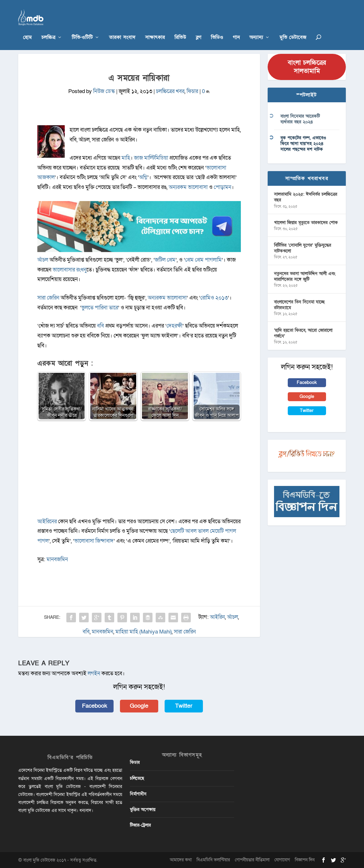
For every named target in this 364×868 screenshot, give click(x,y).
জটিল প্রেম (165, 260)
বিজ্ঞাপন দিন (305, 860)
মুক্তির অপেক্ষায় (143, 809)
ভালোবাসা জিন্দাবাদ (94, 541)
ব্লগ (199, 29)
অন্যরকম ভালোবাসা (188, 187)
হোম (27, 29)
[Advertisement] (139, 472)
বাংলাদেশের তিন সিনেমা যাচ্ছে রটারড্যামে (299, 304)
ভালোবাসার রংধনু (70, 269)
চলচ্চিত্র (48, 29)
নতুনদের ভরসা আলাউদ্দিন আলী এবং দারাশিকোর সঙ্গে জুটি (305, 276)
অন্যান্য (256, 29)
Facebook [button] (95, 706)
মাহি (126, 158)
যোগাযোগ (282, 860)
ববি (100, 326)
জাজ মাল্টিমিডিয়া (151, 158)
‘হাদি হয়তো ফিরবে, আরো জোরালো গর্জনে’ (303, 333)
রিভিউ (180, 29)
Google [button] (139, 706)
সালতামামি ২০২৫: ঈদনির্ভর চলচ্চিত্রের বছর (306, 197)
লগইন (94, 673)
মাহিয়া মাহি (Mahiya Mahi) (144, 631)
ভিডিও (217, 29)
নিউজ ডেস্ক (104, 91)
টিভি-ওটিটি (82, 29)
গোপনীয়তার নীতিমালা (252, 860)
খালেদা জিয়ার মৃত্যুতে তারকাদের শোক (306, 223)
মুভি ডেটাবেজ (293, 29)
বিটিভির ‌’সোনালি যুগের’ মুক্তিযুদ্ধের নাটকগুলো (303, 248)
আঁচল (43, 260)
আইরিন (217, 617)
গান (236, 29)
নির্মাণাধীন (138, 794)
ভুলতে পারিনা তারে (100, 307)
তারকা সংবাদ (122, 29)
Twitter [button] (184, 706)
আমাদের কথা (181, 860)
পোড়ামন (223, 187)
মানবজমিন (57, 559)
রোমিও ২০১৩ (214, 297)
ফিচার (192, 91)
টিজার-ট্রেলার (140, 825)
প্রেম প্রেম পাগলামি (203, 260)
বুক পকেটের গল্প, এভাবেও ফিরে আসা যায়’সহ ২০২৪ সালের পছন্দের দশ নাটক (303, 143)
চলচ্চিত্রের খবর (170, 91)
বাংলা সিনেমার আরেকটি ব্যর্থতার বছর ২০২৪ (300, 119)
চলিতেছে (137, 778)
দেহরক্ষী (175, 326)
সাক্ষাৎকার (155, 29)
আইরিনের (47, 521)
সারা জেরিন (48, 297)
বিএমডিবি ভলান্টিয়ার (213, 860)
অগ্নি (143, 177)
